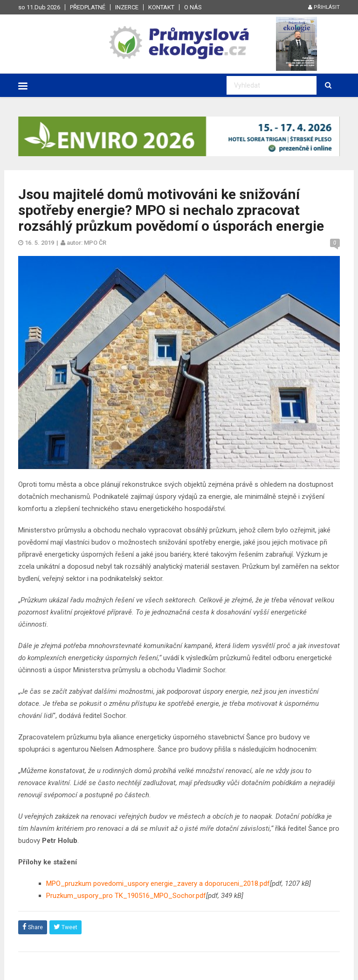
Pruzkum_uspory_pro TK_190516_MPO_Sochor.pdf (126, 896)
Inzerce (127, 7)
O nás (193, 7)
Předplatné (88, 7)
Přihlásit (324, 7)
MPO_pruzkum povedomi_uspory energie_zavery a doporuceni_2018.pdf (158, 883)
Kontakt (161, 7)
